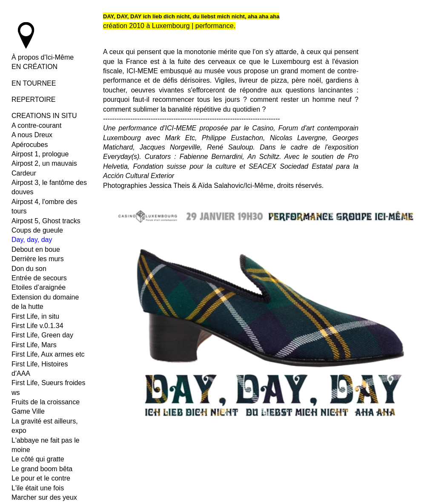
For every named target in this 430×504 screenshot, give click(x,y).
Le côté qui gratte (38, 459)
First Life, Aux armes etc (48, 354)
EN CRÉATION (34, 67)
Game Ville (28, 411)
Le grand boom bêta (42, 469)
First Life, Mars (34, 345)
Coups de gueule (37, 230)
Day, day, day (32, 240)
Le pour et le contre (41, 478)
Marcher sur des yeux (44, 497)
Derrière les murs (38, 259)
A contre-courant (36, 125)
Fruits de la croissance (46, 402)
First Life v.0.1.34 (37, 326)
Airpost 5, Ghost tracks (46, 221)
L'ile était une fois (38, 488)
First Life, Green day (42, 335)
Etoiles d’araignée (39, 287)
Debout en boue (36, 249)
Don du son (29, 269)
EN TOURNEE (34, 83)
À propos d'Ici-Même (43, 57)
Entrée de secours (39, 278)
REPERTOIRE (33, 99)
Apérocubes (30, 145)
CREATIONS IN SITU (44, 116)
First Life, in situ (35, 316)
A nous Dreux (32, 135)
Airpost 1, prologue (40, 154)
